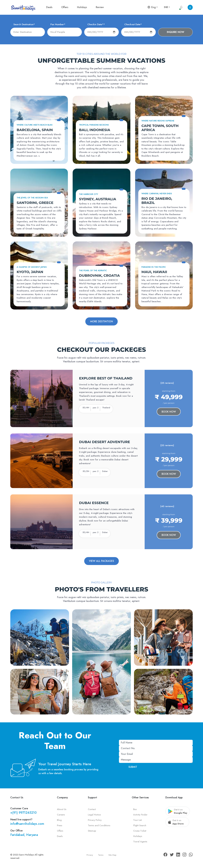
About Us (62, 810)
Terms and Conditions (99, 826)
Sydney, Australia (98, 199)
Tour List (138, 821)
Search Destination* (24, 24)
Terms (101, 856)
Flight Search (140, 826)
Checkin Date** (96, 24)
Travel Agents (140, 842)
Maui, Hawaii (154, 272)
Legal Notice (94, 815)
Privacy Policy (95, 821)
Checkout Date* (133, 24)
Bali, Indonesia (95, 130)
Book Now (169, 412)
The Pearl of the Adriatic (93, 270)
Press (60, 826)
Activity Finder (140, 815)
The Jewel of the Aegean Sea (32, 198)
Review (100, 7)
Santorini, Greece (35, 203)
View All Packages (101, 561)
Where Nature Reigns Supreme (158, 121)
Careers (61, 815)
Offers (65, 7)
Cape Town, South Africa (160, 128)
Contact (92, 810)
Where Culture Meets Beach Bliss (35, 125)
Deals (49, 7)
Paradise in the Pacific (154, 267)
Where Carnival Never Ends (157, 194)
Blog (59, 821)
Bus (135, 810)
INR (166, 7)
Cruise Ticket (140, 831)
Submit (133, 767)
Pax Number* (58, 24)
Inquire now (175, 32)
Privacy (90, 856)
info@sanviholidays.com (27, 824)
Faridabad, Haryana (24, 835)
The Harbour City (88, 194)
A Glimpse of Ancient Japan (32, 267)
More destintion (102, 321)
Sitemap (92, 831)
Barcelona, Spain (35, 130)
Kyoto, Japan (30, 272)
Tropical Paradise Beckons (94, 125)
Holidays (82, 7)
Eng (152, 7)
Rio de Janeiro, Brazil (157, 201)
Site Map (112, 856)
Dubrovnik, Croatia (99, 275)
